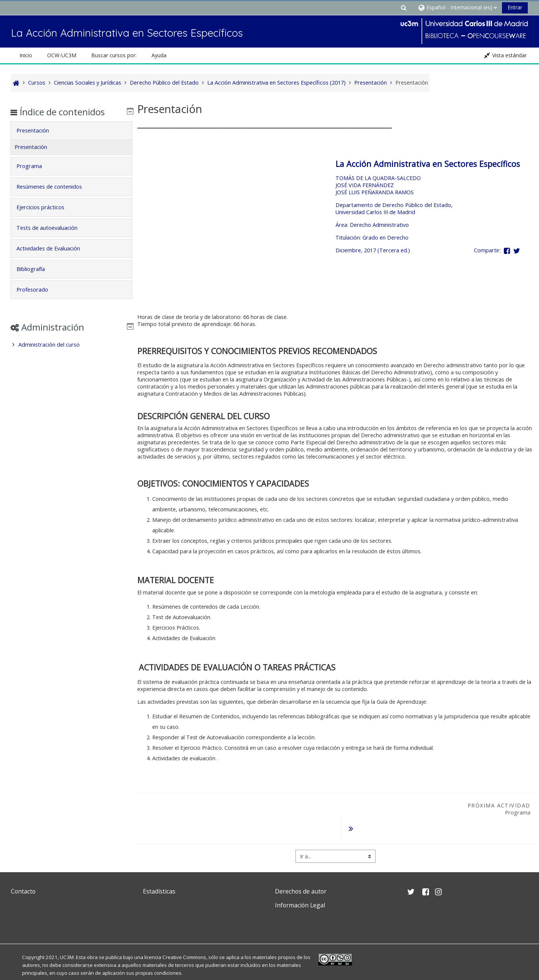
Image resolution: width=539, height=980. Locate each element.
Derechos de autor (301, 872)
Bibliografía (36, 269)
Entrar (515, 7)
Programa (34, 166)
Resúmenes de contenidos (54, 187)
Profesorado (38, 290)
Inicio (26, 55)
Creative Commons (184, 938)
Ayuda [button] (159, 55)
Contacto (23, 872)
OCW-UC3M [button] (62, 55)
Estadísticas (159, 872)
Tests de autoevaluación (52, 228)
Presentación (38, 130)
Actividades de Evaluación (53, 248)
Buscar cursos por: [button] (114, 55)
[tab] (71, 131)
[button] (404, 7)
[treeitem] (71, 345)
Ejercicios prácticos (46, 207)
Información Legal (300, 886)
